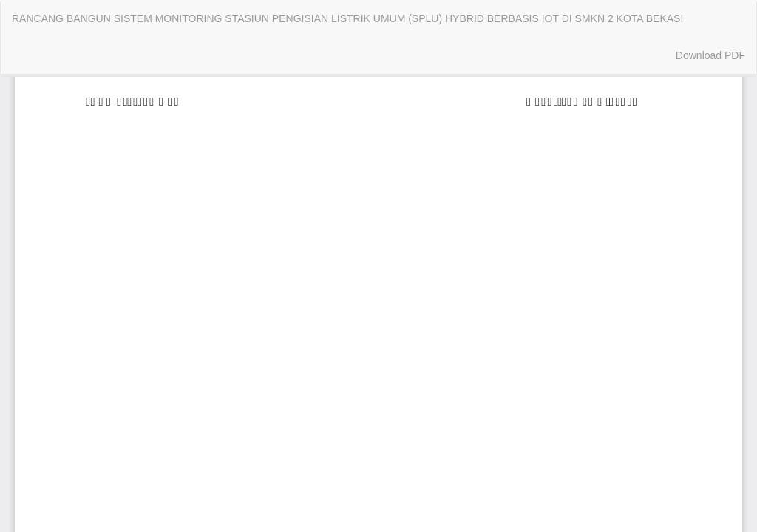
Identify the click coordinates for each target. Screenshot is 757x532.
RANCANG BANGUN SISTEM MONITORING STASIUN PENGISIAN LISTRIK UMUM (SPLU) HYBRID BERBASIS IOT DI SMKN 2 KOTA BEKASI (347, 18)
